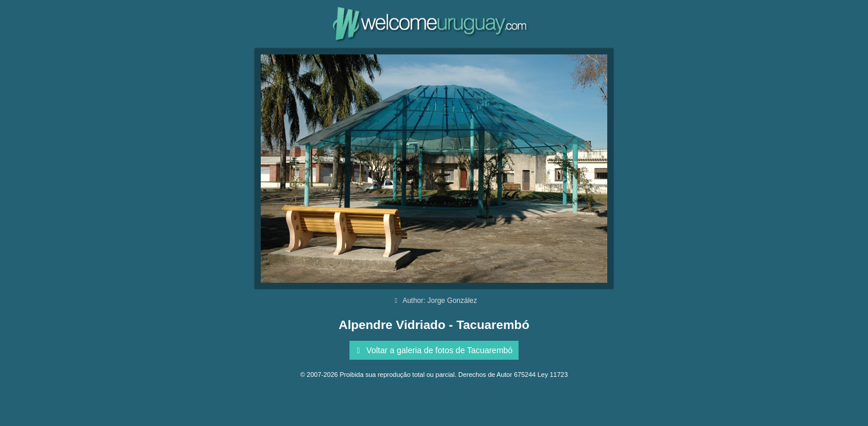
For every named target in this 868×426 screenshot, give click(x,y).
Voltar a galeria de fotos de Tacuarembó (433, 350)
